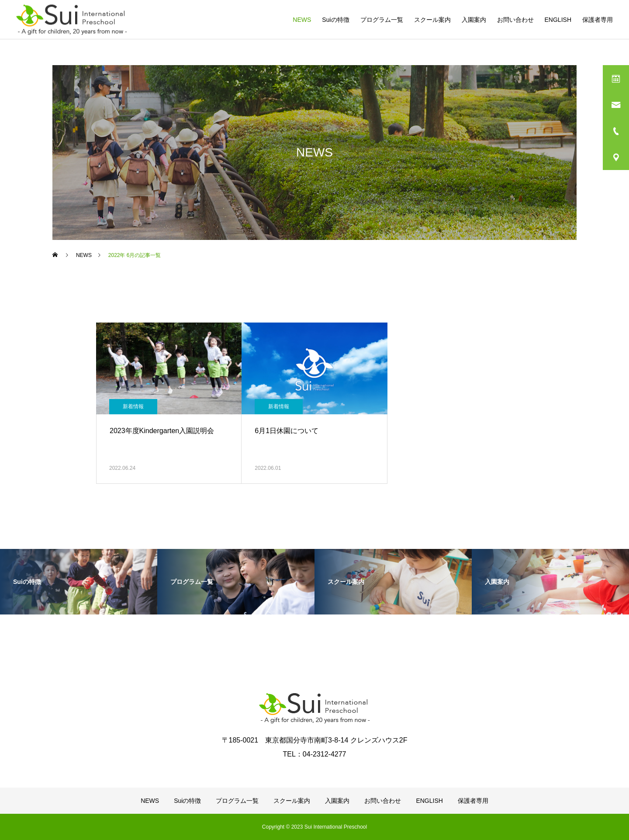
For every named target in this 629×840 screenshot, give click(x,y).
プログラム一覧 (382, 20)
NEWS (302, 20)
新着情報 (133, 406)
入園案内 (474, 20)
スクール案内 (432, 20)
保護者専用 (598, 20)
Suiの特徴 (335, 20)
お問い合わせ (515, 20)
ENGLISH (558, 20)
